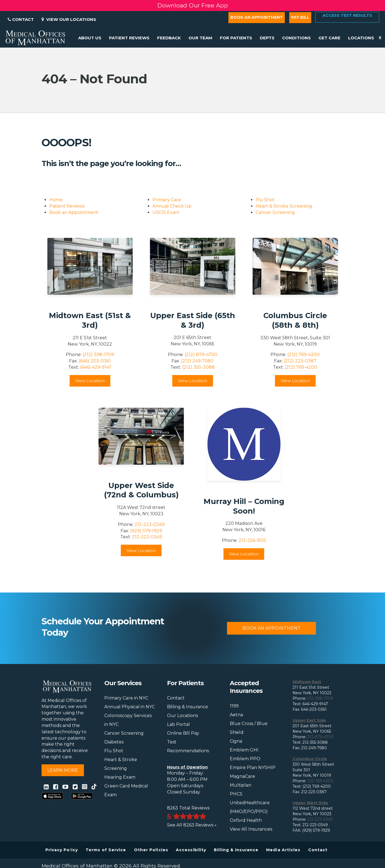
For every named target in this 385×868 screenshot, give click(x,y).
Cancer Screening (275, 212)
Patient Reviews (67, 206)
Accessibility (191, 850)
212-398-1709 (320, 698)
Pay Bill (300, 17)
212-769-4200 (320, 781)
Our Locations (182, 716)
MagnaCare (242, 776)
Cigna (236, 741)
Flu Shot (265, 200)
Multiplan (241, 785)
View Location (90, 381)
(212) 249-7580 (197, 361)
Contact (21, 19)
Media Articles (283, 850)
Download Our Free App (193, 5)
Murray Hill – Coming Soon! (244, 506)
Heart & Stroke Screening (284, 206)
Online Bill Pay (183, 733)
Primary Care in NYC (126, 698)
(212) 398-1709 (98, 355)
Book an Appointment (257, 17)
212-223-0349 (150, 524)
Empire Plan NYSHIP (253, 768)
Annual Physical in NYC (130, 707)
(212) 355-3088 (198, 367)
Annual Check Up (172, 206)
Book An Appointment (271, 628)
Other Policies (151, 850)
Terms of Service (106, 850)
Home (56, 200)
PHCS (236, 794)
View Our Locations (69, 19)
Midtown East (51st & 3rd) (90, 320)
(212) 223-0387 (300, 361)
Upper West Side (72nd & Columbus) (141, 490)
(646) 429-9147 (96, 367)
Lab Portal (178, 724)
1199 (234, 706)
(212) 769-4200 (304, 355)
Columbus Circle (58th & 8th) (295, 320)
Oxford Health (246, 820)
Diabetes (114, 742)
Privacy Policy (62, 850)
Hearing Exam (120, 777)
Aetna (236, 715)
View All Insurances (251, 829)
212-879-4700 (321, 737)
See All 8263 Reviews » (192, 825)
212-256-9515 (252, 540)
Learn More (63, 770)
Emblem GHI (244, 750)
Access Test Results (347, 15)
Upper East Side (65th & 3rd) (193, 320)
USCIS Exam (166, 212)
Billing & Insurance (188, 707)
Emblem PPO (245, 759)
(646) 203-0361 (95, 361)
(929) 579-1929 (146, 531)
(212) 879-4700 (201, 355)
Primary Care (167, 200)
